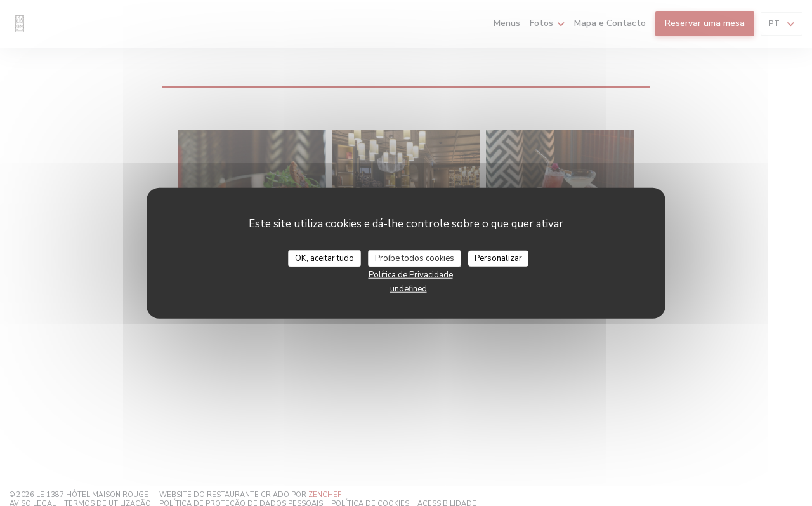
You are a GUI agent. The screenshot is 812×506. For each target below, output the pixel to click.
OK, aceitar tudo (324, 258)
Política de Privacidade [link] (411, 275)
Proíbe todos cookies (415, 258)
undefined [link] (409, 289)
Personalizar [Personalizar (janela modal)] (498, 258)
